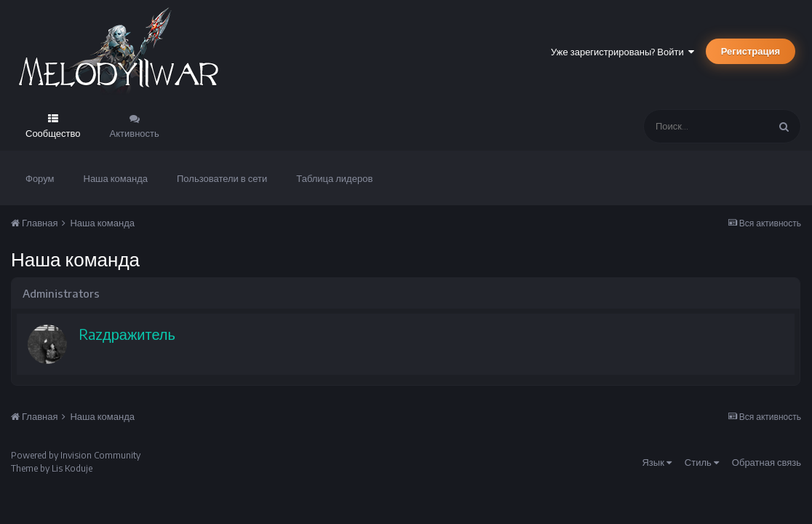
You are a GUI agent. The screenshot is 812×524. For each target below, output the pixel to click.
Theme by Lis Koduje (52, 468)
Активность (135, 133)
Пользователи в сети (222, 178)
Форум (40, 178)
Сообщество (53, 133)
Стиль (702, 462)
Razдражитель (127, 334)
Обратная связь (767, 462)
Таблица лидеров (334, 178)
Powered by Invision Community (76, 455)
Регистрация (751, 51)
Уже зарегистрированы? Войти (622, 52)
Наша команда (116, 178)
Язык (656, 462)
